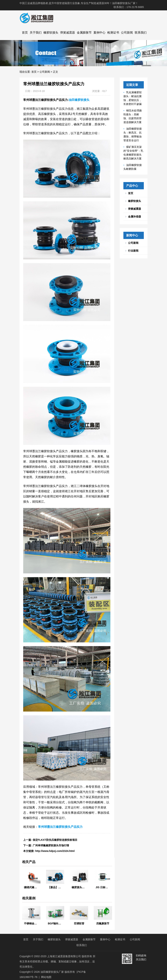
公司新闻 (127, 33)
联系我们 (141, 33)
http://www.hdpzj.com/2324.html (55, 851)
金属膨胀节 (84, 33)
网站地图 (46, 977)
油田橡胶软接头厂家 (52, 972)
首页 (25, 33)
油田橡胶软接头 (79, 100)
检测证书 (113, 33)
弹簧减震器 (68, 33)
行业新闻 (133, 251)
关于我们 (36, 33)
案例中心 (99, 33)
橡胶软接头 (51, 33)
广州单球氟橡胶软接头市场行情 (51, 845)
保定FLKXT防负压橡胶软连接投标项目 (55, 840)
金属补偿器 (135, 217)
